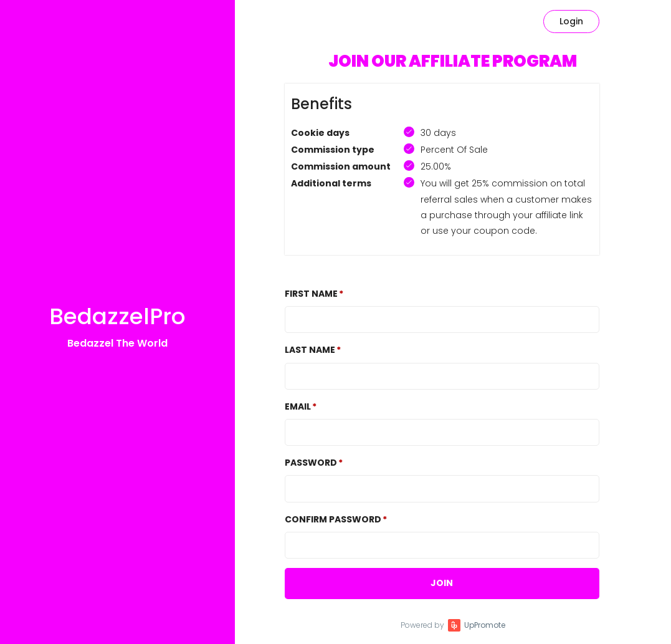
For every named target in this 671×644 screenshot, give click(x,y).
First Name (311, 294)
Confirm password (333, 519)
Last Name (310, 350)
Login (571, 21)
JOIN (442, 583)
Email (298, 406)
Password (311, 463)
